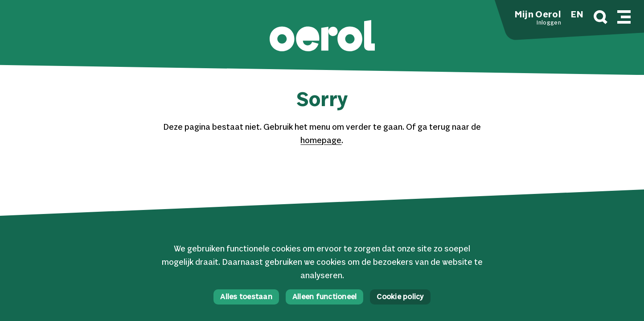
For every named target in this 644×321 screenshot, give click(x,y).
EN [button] (577, 15)
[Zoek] (601, 19)
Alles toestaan (246, 297)
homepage (321, 141)
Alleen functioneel (325, 297)
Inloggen (549, 23)
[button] (322, 37)
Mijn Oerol (538, 15)
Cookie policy (400, 297)
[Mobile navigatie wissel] (624, 16)
